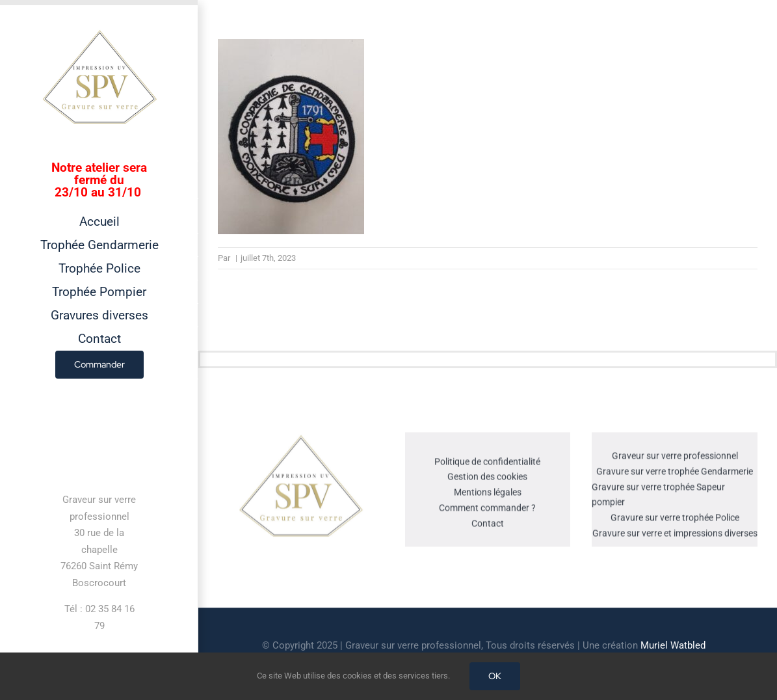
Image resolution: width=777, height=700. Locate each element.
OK (495, 676)
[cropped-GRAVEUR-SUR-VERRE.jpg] (300, 439)
